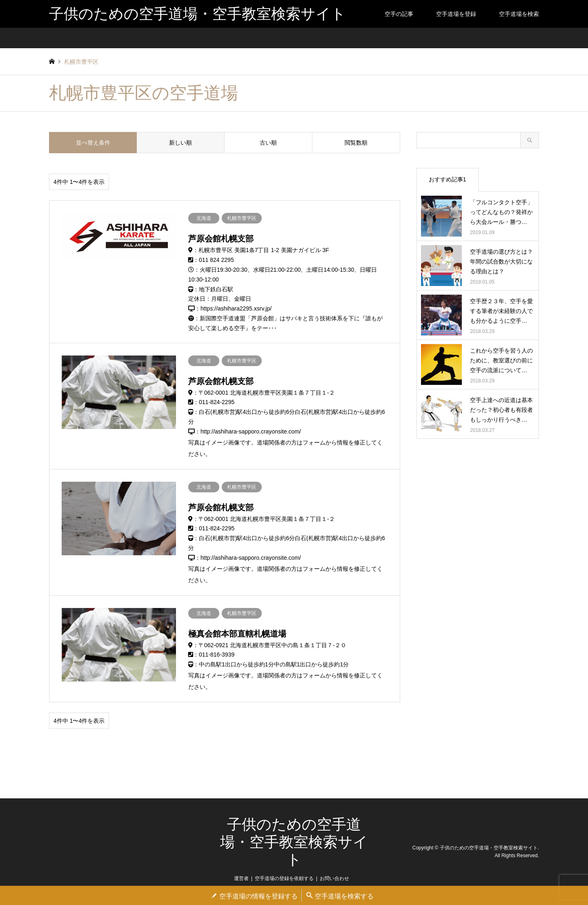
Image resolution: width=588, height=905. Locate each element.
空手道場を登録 (456, 14)
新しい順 (180, 143)
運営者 (241, 878)
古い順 (268, 143)
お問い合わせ (334, 878)
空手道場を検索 (519, 14)
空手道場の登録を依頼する (284, 878)
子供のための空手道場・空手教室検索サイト (294, 842)
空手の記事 (399, 14)
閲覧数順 (356, 143)
